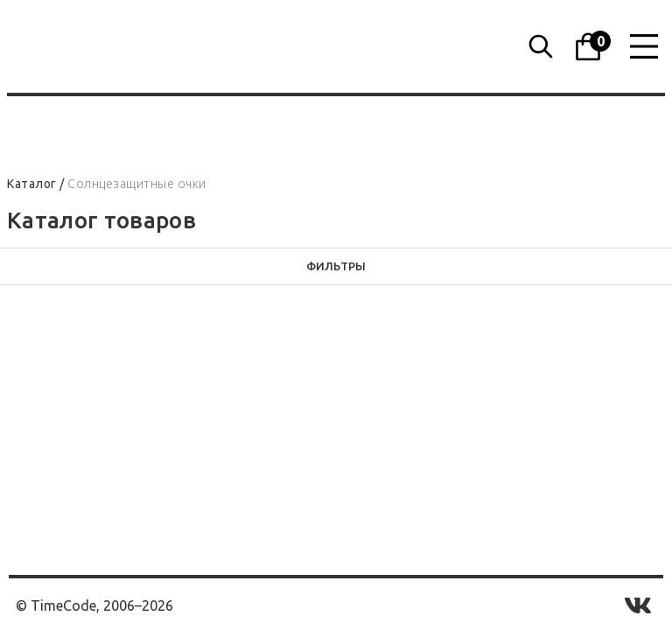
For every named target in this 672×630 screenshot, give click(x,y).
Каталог (32, 184)
